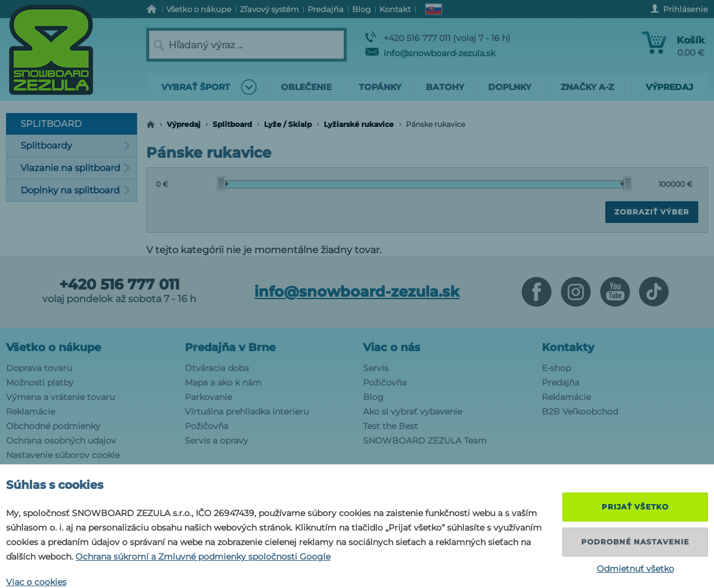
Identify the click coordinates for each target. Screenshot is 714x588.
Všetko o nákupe (53, 347)
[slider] (223, 184)
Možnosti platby (40, 383)
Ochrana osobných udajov (61, 441)
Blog (373, 397)
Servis (376, 368)
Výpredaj (184, 124)
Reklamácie (31, 412)
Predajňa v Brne (230, 347)
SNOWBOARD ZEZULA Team (425, 441)
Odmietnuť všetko (635, 569)
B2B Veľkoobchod (580, 412)
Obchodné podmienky (53, 426)
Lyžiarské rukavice (359, 124)
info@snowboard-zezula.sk (430, 53)
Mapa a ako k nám (223, 383)
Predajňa (561, 383)
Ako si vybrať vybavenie (413, 412)
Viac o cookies (36, 582)
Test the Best (391, 426)
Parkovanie (208, 397)
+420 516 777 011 (119, 285)
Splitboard (232, 124)
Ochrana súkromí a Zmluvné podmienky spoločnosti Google (203, 557)
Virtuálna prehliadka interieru (247, 412)
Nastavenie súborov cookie (63, 455)
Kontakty (568, 347)
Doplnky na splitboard (76, 190)
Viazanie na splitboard (76, 168)
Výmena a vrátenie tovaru (60, 397)
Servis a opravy (217, 441)
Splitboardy (76, 145)
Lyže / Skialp (288, 124)
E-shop (556, 368)
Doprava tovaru (39, 368)
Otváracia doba (217, 368)
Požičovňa (207, 426)
